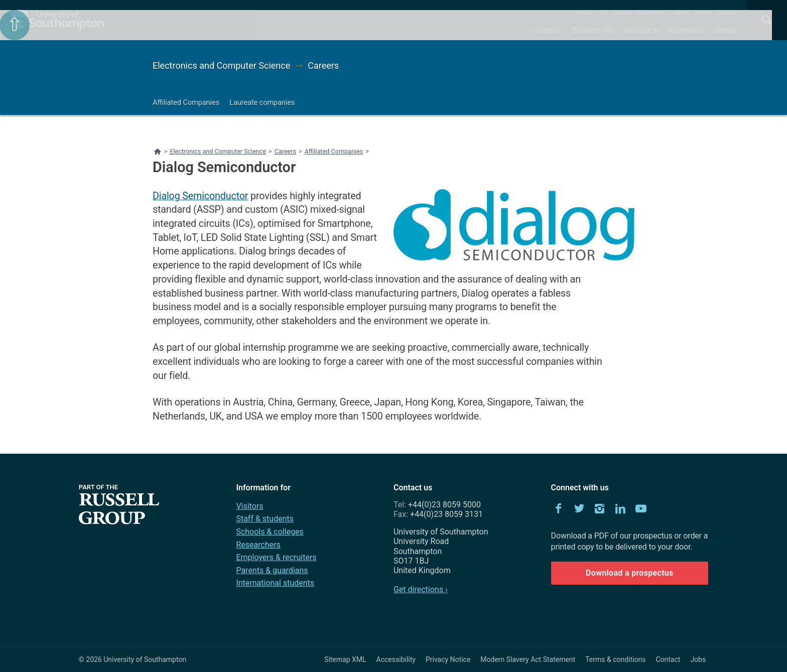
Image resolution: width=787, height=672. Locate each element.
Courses (546, 30)
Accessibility (396, 659)
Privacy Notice (448, 659)
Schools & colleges (270, 532)
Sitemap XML (345, 659)
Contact (727, 13)
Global (725, 30)
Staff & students (265, 519)
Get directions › (421, 589)
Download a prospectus (630, 573)
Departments (653, 13)
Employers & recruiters (276, 557)
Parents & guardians (272, 570)
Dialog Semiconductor (200, 196)
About (583, 13)
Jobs (698, 659)
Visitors (249, 506)
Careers (323, 65)
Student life (593, 30)
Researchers (258, 545)
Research (641, 30)
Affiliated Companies (186, 103)
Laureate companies (262, 103)
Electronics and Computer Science (221, 65)
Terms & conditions (615, 659)
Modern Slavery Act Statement (528, 659)
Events (703, 13)
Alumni (621, 13)
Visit (602, 13)
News (682, 13)
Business (686, 30)
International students (275, 583)
